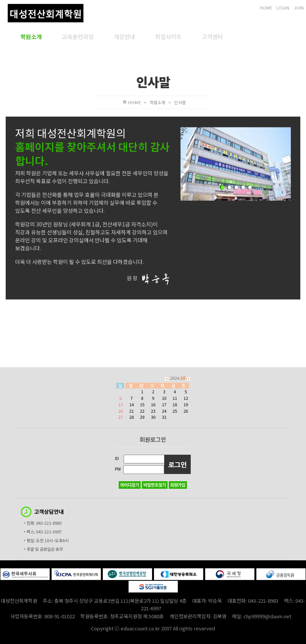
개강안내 (124, 37)
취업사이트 (168, 37)
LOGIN (283, 8)
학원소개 (31, 37)
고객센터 (212, 37)
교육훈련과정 (78, 37)
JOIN (299, 8)
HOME (266, 8)
